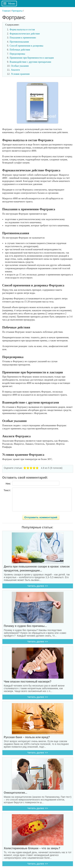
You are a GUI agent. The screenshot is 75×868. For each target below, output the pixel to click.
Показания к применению (23, 38)
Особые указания (20, 66)
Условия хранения (20, 74)
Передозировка (17, 54)
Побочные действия (20, 50)
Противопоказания (19, 42)
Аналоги (15, 70)
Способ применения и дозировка (26, 46)
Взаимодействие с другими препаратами (30, 62)
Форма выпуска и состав (22, 30)
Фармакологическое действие (25, 34)
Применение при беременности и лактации (32, 58)
